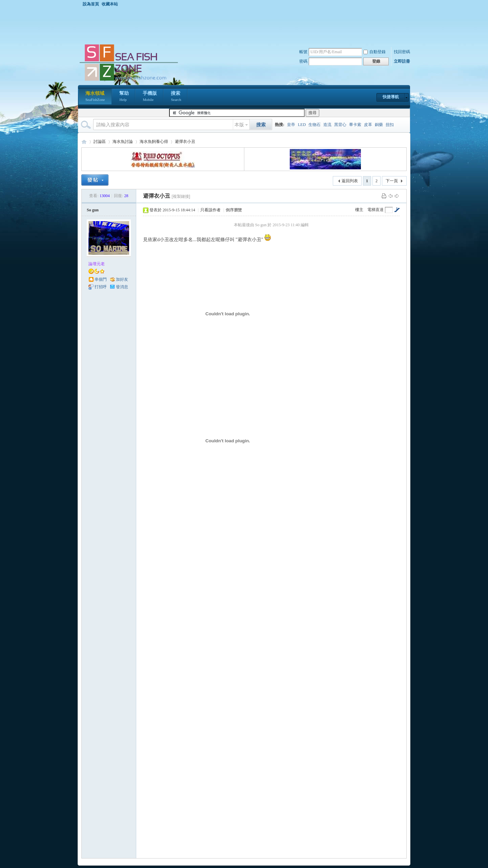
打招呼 (101, 287)
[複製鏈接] (181, 196)
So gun (93, 210)
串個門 (101, 279)
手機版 (150, 97)
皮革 (368, 125)
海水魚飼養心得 (154, 142)
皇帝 (291, 125)
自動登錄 (374, 52)
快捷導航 (391, 97)
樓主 (359, 210)
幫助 (124, 97)
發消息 (122, 287)
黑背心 (340, 125)
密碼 (303, 61)
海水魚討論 (123, 142)
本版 (239, 125)
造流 (327, 125)
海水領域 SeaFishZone (84, 142)
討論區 (100, 142)
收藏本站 (110, 4)
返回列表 (350, 181)
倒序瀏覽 (234, 210)
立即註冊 (402, 61)
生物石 (314, 125)
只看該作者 (210, 210)
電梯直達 (375, 210)
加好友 (122, 279)
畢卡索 (355, 125)
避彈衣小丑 (185, 142)
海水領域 (95, 97)
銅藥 (379, 125)
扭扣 (390, 125)
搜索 (176, 97)
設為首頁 (91, 4)
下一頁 (392, 181)
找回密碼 (402, 52)
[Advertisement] (246, 25)
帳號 (303, 52)
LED (302, 125)
